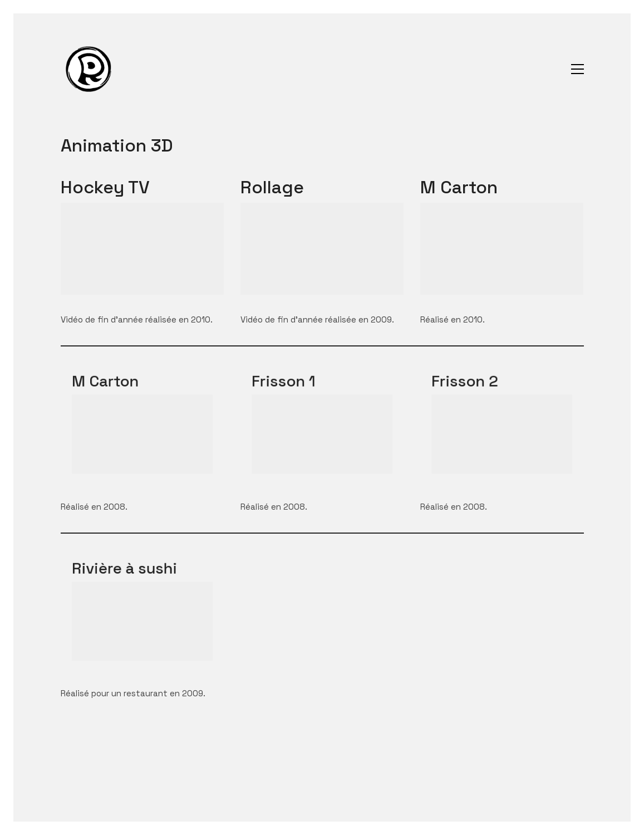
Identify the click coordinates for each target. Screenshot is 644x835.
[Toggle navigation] (577, 69)
